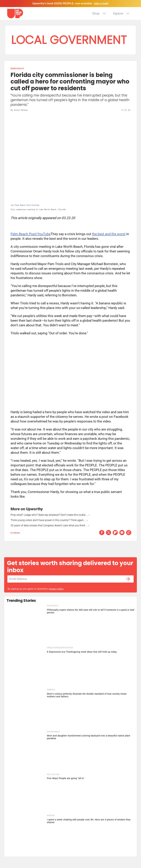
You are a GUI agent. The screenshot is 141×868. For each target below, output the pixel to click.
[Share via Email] (122, 533)
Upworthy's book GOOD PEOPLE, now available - (70, 3)
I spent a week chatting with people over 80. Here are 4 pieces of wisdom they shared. (89, 821)
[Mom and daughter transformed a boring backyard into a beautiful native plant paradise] (26, 751)
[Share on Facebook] (102, 533)
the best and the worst (109, 234)
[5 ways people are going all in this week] (26, 793)
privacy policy (56, 589)
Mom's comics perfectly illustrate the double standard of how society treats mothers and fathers (87, 695)
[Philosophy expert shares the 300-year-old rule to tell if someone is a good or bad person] (26, 625)
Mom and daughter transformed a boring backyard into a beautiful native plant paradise (89, 737)
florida (15, 533)
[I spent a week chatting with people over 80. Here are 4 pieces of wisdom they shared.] (26, 835)
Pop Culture (53, 774)
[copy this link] (129, 533)
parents (51, 690)
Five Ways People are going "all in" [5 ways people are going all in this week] (66, 778)
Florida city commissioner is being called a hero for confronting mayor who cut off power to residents (70, 82)
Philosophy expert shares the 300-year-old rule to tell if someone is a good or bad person (91, 611)
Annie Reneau (21, 110)
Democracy (17, 69)
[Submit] (128, 579)
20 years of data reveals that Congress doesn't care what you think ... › (50, 525)
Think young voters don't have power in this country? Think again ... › (49, 520)
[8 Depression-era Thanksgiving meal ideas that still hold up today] (26, 667)
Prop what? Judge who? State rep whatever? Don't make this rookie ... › (50, 515)
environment (53, 732)
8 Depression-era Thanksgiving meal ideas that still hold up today (82, 652)
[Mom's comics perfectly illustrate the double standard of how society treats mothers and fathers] (26, 709)
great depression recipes (60, 648)
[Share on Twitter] (109, 533)
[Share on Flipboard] (115, 533)
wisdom (51, 815)
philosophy (53, 606)
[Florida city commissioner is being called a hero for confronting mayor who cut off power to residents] (70, 158)
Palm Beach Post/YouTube (27, 205)
